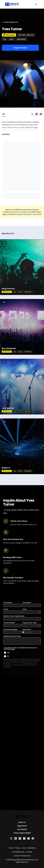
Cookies (29, 852)
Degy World (22, 826)
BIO (4, 114)
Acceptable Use (18, 852)
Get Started (22, 829)
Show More (6, 134)
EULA (24, 848)
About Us (22, 822)
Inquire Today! (20, 48)
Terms (11, 848)
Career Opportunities (22, 833)
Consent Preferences (22, 856)
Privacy (18, 848)
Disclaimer (32, 848)
